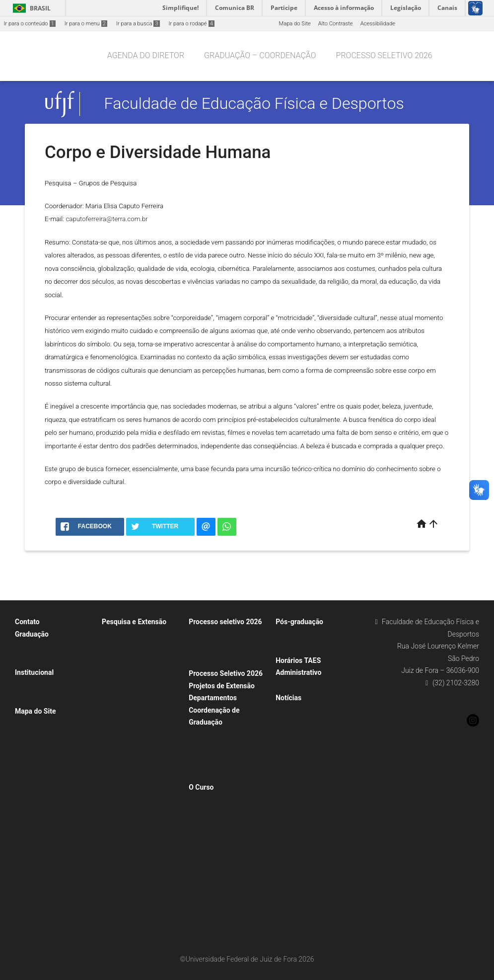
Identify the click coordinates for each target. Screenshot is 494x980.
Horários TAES (298, 660)
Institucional (34, 672)
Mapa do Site (294, 24)
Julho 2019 (294, 776)
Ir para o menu (86, 24)
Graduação (32, 634)
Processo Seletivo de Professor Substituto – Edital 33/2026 (229, 648)
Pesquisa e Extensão (134, 622)
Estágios (204, 879)
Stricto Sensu (297, 648)
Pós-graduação (299, 622)
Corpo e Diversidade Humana (143, 688)
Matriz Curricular (214, 748)
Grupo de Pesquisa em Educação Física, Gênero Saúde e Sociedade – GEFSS (142, 766)
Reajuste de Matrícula (220, 762)
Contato (27, 622)
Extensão (118, 635)
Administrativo (298, 672)
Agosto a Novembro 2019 (312, 737)
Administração (298, 686)
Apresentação (37, 686)
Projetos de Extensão (222, 686)
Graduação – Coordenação (260, 55)
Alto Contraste (336, 24)
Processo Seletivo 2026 (226, 673)
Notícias (288, 698)
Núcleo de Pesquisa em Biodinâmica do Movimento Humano (141, 806)
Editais (28, 698)
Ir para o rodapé (192, 24)
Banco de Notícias (303, 711)
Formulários (35, 660)
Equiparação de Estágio (223, 840)
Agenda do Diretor (146, 55)
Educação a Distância (220, 800)
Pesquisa (118, 674)
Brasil (30, 8)
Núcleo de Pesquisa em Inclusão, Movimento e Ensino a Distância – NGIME (143, 845)
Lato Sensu (294, 635)
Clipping (290, 724)
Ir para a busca (138, 24)
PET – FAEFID (211, 919)
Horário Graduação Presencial (231, 735)
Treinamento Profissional (224, 932)
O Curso (201, 787)
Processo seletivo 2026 (384, 55)
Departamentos (213, 698)
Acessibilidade (378, 24)
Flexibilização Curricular (223, 775)
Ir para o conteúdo (30, 24)
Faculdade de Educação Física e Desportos (254, 104)
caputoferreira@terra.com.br (106, 219)
